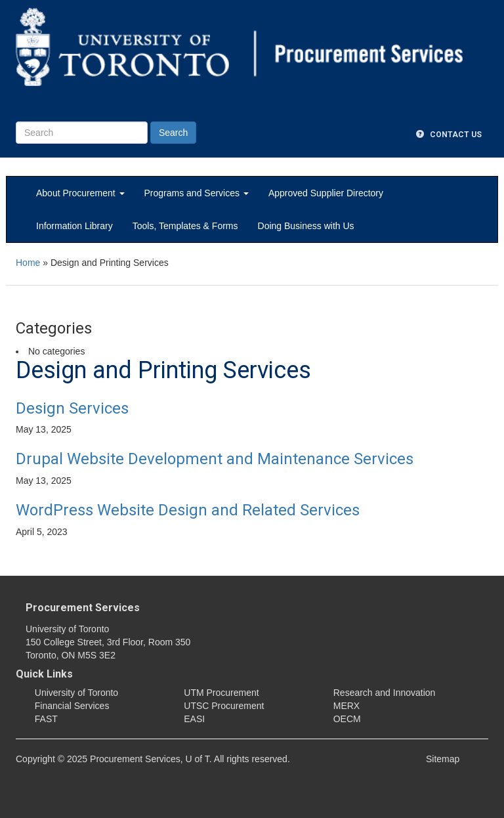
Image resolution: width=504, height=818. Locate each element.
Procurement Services (83, 608)
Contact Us (449, 135)
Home (28, 263)
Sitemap (443, 759)
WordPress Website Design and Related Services (188, 510)
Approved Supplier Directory (326, 193)
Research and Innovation (385, 693)
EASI (194, 719)
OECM (347, 719)
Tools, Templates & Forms (185, 226)
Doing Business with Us (306, 226)
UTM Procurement (221, 693)
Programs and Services (197, 193)
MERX (346, 706)
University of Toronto (76, 693)
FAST (46, 719)
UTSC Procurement (224, 706)
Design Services (72, 408)
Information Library (74, 226)
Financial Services (72, 706)
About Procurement (80, 193)
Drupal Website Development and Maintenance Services (215, 459)
